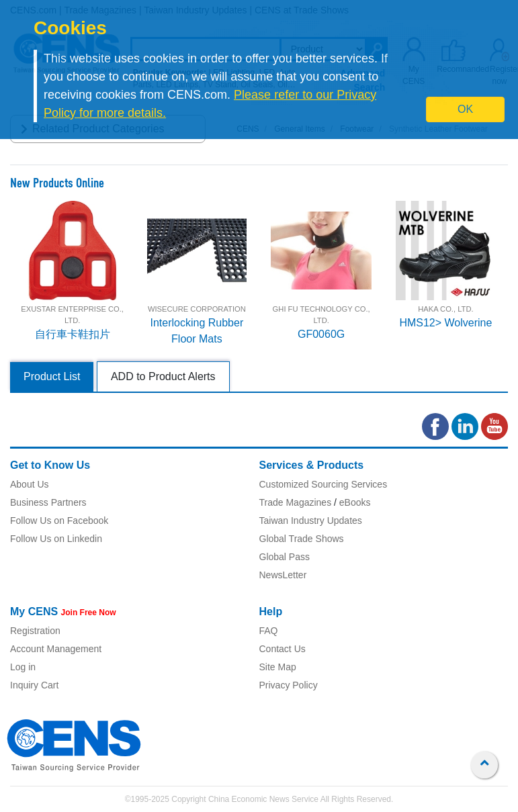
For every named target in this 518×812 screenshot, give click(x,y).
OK (465, 109)
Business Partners (48, 502)
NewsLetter (283, 575)
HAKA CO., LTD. (445, 309)
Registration (35, 631)
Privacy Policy (289, 685)
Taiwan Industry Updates (311, 521)
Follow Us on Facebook (59, 521)
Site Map (278, 667)
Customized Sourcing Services (323, 484)
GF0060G (321, 334)
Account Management (56, 649)
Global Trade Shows (302, 539)
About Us (30, 484)
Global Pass (285, 557)
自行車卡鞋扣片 (73, 334)
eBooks (355, 502)
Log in (23, 667)
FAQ (269, 631)
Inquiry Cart (34, 685)
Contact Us (283, 649)
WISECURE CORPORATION (197, 309)
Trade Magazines (296, 502)
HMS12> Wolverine (445, 323)
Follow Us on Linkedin (56, 539)
